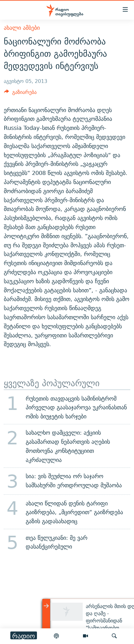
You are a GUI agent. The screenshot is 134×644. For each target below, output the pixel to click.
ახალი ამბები (22, 28)
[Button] (20, 94)
